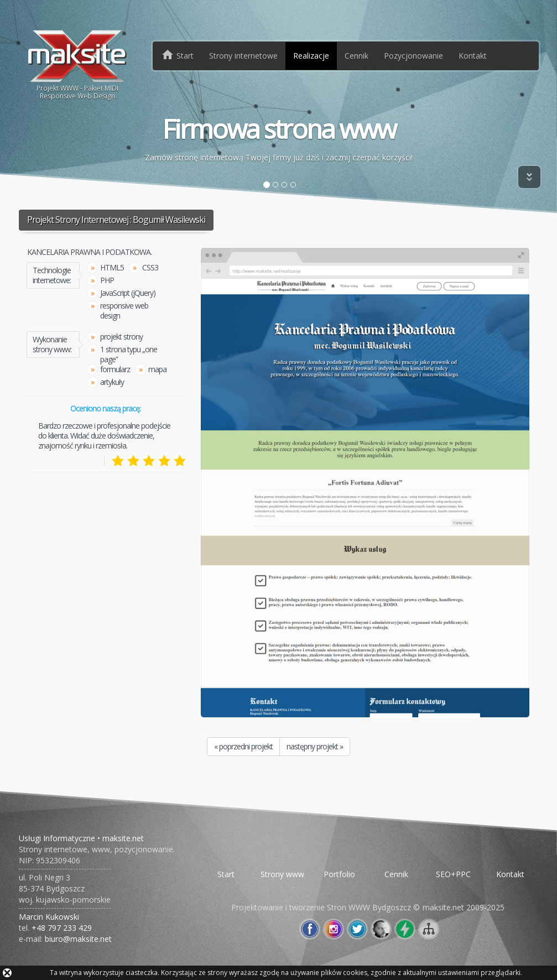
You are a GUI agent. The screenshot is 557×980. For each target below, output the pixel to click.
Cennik (356, 56)
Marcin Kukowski (49, 917)
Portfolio (339, 874)
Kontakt (473, 56)
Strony (243, 56)
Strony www (282, 874)
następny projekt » (315, 746)
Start (226, 874)
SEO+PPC (453, 874)
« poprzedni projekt (243, 746)
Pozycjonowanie (413, 56)
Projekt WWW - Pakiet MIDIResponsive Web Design (78, 64)
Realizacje (311, 56)
